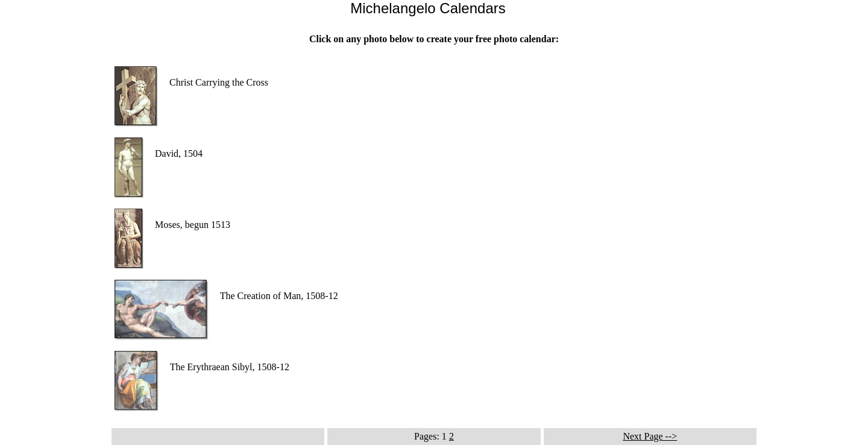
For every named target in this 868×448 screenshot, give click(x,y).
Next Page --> (650, 436)
